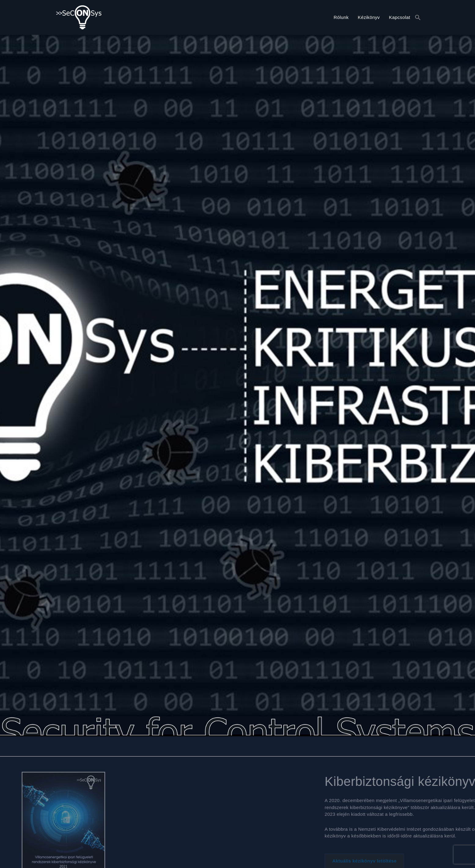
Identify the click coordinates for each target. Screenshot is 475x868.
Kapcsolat (400, 17)
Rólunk (341, 17)
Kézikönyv (369, 17)
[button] (418, 18)
